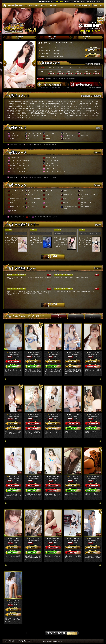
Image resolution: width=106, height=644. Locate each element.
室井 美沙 (72, 477)
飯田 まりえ (72, 539)
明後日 (93, 317)
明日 (76, 317)
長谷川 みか (13, 352)
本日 (59, 317)
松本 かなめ (52, 539)
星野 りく (52, 415)
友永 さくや (72, 415)
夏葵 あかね (33, 477)
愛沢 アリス (92, 415)
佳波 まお (13, 539)
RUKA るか (13, 477)
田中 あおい (33, 539)
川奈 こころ (92, 352)
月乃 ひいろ (92, 477)
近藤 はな (52, 352)
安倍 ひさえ (52, 477)
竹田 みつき (13, 415)
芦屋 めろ (33, 352)
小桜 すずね (92, 539)
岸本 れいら (13, 601)
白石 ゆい (33, 415)
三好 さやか (72, 352)
